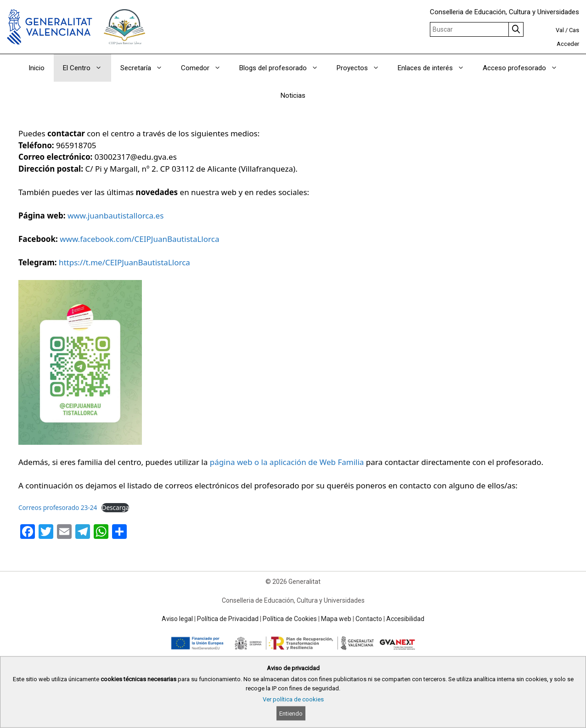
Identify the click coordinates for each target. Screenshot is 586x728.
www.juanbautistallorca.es (116, 216)
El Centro (87, 68)
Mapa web (336, 619)
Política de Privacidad (228, 619)
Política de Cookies (290, 619)
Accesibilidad (405, 619)
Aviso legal (177, 619)
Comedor (206, 68)
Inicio (37, 68)
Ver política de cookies (293, 699)
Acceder (568, 44)
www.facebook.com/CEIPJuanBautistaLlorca (139, 239)
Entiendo (291, 714)
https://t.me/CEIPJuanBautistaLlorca (124, 262)
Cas (574, 30)
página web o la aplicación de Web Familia (287, 462)
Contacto (369, 619)
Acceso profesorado (525, 68)
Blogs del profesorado (283, 68)
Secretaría (146, 68)
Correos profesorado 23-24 (58, 507)
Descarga (115, 507)
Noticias (293, 95)
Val (560, 30)
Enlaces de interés (436, 68)
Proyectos (363, 68)
